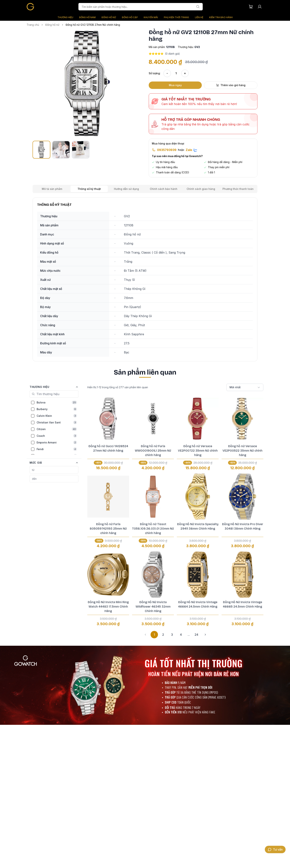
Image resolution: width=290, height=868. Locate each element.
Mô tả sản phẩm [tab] (52, 189)
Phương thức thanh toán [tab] (238, 189)
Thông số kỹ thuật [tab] (89, 189)
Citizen (57, 429)
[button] (87, 83)
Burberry (57, 409)
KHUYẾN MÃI (151, 17)
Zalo (192, 150)
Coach (57, 436)
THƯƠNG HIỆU (65, 17)
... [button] (189, 635)
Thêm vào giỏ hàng (231, 85)
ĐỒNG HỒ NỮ (109, 17)
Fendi (57, 449)
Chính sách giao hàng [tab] (201, 189)
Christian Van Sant (57, 422)
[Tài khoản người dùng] (260, 7)
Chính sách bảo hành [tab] (164, 189)
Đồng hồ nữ (52, 25)
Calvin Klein (57, 416)
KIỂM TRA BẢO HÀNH (221, 17)
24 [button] (196, 635)
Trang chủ (33, 25)
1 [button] (154, 635)
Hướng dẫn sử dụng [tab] (126, 189)
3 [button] (172, 635)
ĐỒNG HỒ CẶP (130, 17)
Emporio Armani (57, 442)
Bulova (57, 402)
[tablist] (145, 189)
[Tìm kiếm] (198, 7)
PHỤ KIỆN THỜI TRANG (176, 17)
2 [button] (163, 635)
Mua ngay (175, 85)
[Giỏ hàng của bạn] (251, 7)
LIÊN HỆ (199, 17)
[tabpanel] (145, 279)
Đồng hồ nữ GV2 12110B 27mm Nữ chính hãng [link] (93, 25)
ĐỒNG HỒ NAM (87, 17)
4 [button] (181, 635)
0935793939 (167, 150)
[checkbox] (33, 403)
